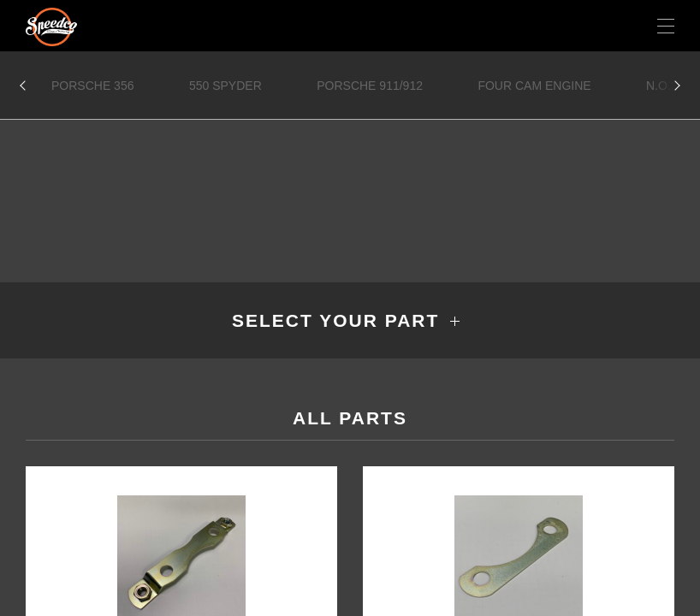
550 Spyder (225, 86)
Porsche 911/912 (370, 86)
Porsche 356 (92, 86)
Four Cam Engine (534, 86)
